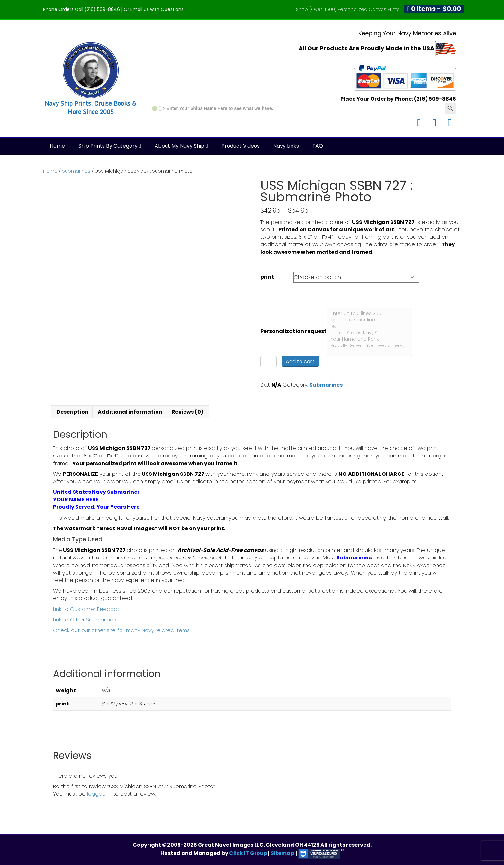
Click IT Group (249, 853)
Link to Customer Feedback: (88, 609)
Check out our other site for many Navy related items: (122, 630)
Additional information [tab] (130, 412)
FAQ (318, 146)
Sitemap (282, 853)
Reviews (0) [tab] (188, 412)
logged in (99, 794)
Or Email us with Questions (154, 9)
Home (57, 146)
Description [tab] (72, 412)
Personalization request (293, 331)
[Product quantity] (269, 362)
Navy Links (286, 146)
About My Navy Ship (180, 146)
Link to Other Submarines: (85, 620)
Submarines (76, 171)
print (267, 277)
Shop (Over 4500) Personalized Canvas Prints (348, 9)
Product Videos (241, 146)
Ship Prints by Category (108, 146)
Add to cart (300, 361)
